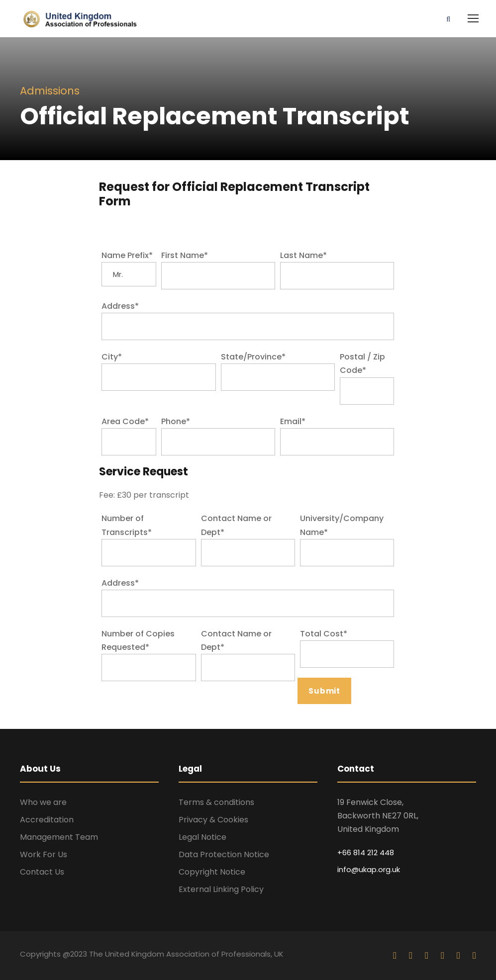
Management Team (59, 837)
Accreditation (47, 820)
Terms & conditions (216, 802)
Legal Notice (202, 837)
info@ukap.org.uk (369, 869)
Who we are (43, 802)
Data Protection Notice (224, 854)
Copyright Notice (212, 872)
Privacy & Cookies (213, 820)
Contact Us (42, 872)
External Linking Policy (221, 889)
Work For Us (44, 854)
